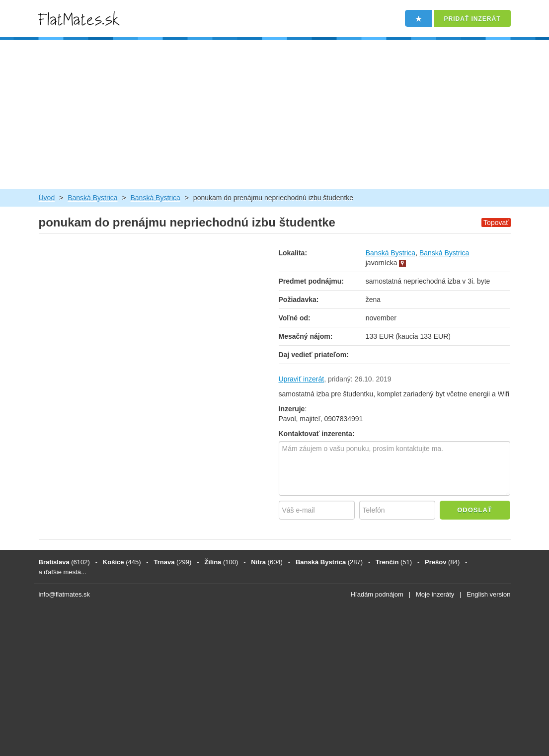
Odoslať (475, 510)
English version (488, 594)
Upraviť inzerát (302, 379)
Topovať (496, 223)
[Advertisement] (274, 114)
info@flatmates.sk (65, 594)
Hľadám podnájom (377, 594)
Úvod (47, 198)
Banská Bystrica (92, 198)
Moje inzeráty (435, 594)
